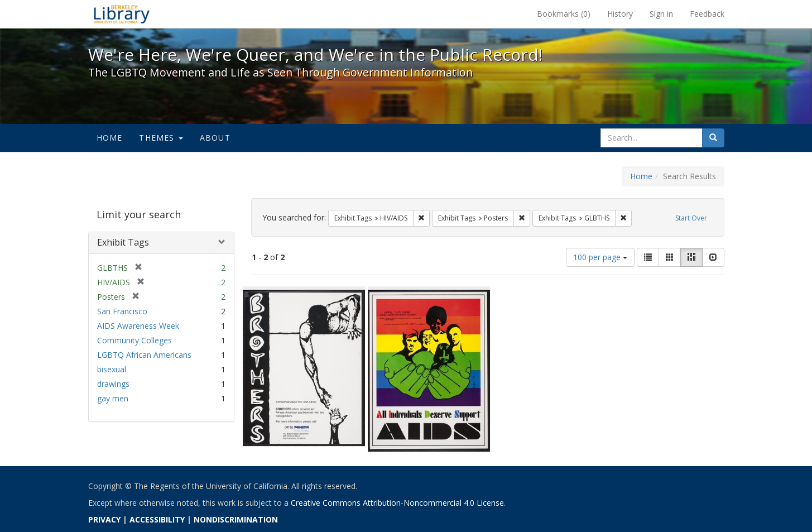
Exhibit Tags (123, 242)
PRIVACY (104, 519)
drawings (113, 384)
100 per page (600, 257)
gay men (113, 398)
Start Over (691, 218)
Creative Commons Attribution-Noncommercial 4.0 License (397, 503)
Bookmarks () (564, 14)
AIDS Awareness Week (138, 326)
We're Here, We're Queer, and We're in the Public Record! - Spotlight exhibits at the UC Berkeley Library (122, 14)
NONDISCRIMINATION (236, 519)
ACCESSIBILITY (157, 519)
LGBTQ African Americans (144, 355)
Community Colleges (134, 340)
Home (110, 138)
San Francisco (122, 311)
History (620, 14)
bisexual (112, 369)
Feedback (707, 14)
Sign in (661, 14)
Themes (161, 138)
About (215, 138)
